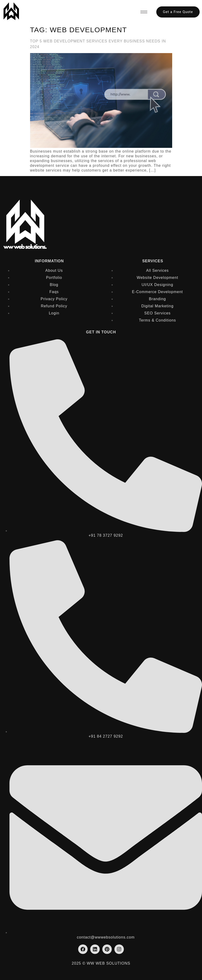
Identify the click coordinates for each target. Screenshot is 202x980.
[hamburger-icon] (144, 12)
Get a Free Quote (178, 12)
